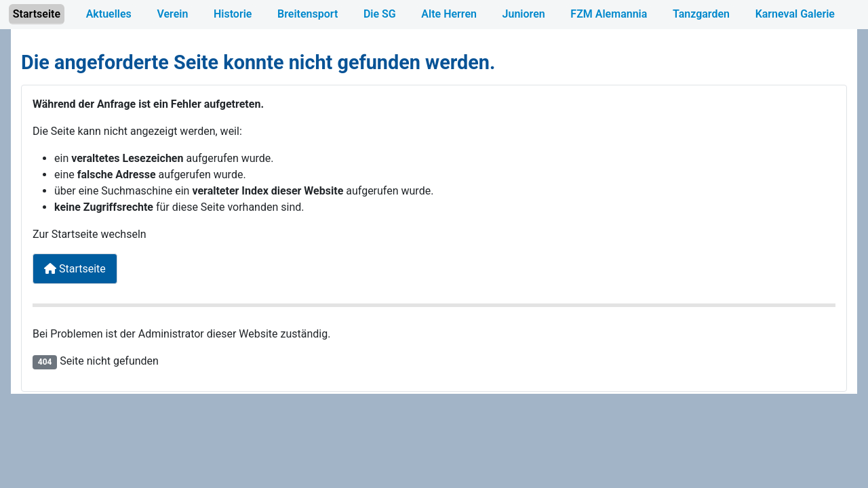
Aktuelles (109, 14)
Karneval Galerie (795, 14)
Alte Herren (449, 14)
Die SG (380, 14)
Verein (172, 14)
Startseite (37, 14)
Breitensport (308, 14)
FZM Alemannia (609, 14)
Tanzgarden (701, 14)
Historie (233, 14)
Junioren (524, 14)
